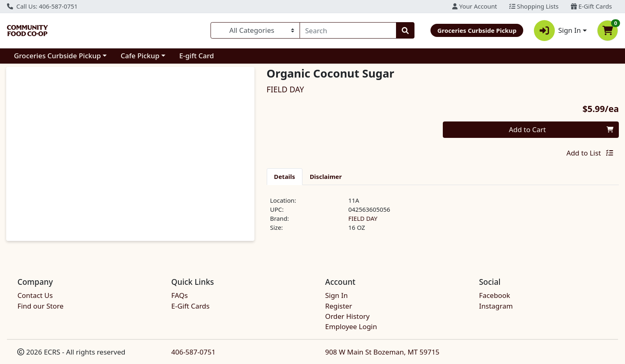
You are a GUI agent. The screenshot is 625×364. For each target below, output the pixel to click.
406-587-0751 (193, 352)
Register (339, 306)
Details (285, 176)
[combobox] (348, 30)
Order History (347, 316)
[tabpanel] (443, 217)
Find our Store (40, 306)
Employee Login (351, 326)
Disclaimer (326, 176)
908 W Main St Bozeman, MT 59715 (382, 352)
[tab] (285, 176)
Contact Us (35, 295)
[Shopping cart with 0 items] (608, 31)
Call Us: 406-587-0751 (42, 6)
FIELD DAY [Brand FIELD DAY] (363, 218)
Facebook (495, 295)
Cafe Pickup (140, 56)
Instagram (496, 306)
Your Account (475, 6)
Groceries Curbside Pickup (57, 56)
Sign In (336, 295)
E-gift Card (197, 56)
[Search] (348, 30)
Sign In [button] (557, 31)
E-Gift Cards (591, 6)
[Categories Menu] (255, 30)
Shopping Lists (534, 6)
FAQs (179, 295)
